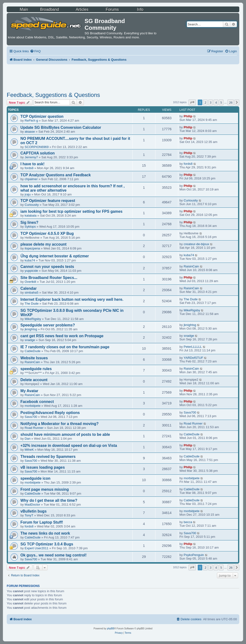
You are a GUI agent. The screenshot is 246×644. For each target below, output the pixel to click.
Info (140, 9)
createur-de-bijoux (197, 244)
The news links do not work (45, 533)
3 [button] (211, 102)
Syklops (30, 227)
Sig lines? (29, 222)
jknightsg (31, 329)
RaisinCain (191, 266)
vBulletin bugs (34, 511)
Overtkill (31, 282)
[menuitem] (35, 51)
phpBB (111, 629)
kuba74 (30, 260)
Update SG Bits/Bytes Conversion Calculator (61, 127)
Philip (188, 116)
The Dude (32, 304)
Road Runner (34, 428)
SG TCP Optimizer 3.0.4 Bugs (47, 544)
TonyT (29, 515)
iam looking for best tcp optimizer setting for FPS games (71, 211)
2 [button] (205, 102)
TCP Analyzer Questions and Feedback (56, 175)
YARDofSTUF (194, 358)
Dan (28, 439)
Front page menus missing (45, 489)
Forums (112, 9)
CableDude (33, 351)
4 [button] (216, 102)
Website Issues (34, 358)
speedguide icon (35, 478)
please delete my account (43, 244)
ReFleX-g (31, 121)
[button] (192, 102)
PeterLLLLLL (193, 347)
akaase (30, 132)
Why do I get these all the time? (49, 500)
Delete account (34, 380)
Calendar (29, 288)
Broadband (49, 9)
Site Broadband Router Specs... (49, 278)
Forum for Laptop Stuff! (42, 522)
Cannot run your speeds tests (47, 267)
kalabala (31, 216)
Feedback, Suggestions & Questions (53, 95)
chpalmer (31, 179)
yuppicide (31, 271)
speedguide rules (36, 369)
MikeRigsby (33, 319)
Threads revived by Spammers (48, 457)
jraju (28, 194)
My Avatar (29, 391)
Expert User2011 (37, 548)
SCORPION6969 (37, 147)
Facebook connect (37, 402)
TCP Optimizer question (42, 116)
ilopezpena (32, 248)
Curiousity (32, 205)
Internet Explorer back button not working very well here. (72, 299)
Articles (82, 9)
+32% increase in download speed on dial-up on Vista (69, 446)
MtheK (29, 450)
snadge (30, 340)
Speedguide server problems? (48, 325)
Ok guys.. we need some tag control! (53, 555)
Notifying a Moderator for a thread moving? (59, 424)
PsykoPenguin (194, 555)
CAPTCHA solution (38, 153)
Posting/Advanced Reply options (50, 413)
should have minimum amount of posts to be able (65, 434)
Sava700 (31, 417)
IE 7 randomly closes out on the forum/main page (65, 347)
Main (24, 9)
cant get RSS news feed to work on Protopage (62, 336)
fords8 (29, 168)
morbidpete (33, 406)
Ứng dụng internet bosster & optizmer (55, 256)
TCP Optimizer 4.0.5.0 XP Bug (47, 233)
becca (188, 522)
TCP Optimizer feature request (48, 201)
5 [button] (221, 102)
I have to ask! (32, 164)
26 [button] (231, 102)
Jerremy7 (31, 157)
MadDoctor (33, 505)
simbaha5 (32, 292)
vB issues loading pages (43, 467)
